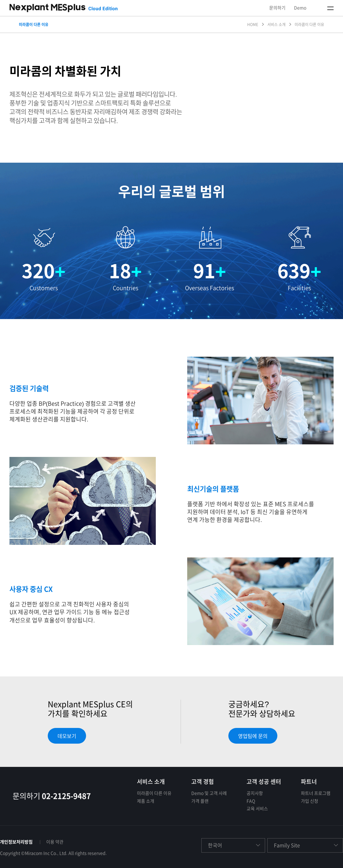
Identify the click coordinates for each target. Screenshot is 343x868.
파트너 (309, 782)
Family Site (287, 845)
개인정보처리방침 (16, 842)
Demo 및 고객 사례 (209, 793)
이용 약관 (55, 842)
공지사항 (255, 793)
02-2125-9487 (66, 796)
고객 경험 (203, 782)
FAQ (251, 801)
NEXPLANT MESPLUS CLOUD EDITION (63, 8)
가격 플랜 (200, 801)
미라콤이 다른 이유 (154, 793)
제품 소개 (146, 801)
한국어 (215, 845)
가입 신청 (310, 801)
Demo (300, 8)
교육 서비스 (257, 809)
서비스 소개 (151, 782)
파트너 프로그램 (316, 793)
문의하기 (277, 8)
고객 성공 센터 (264, 782)
